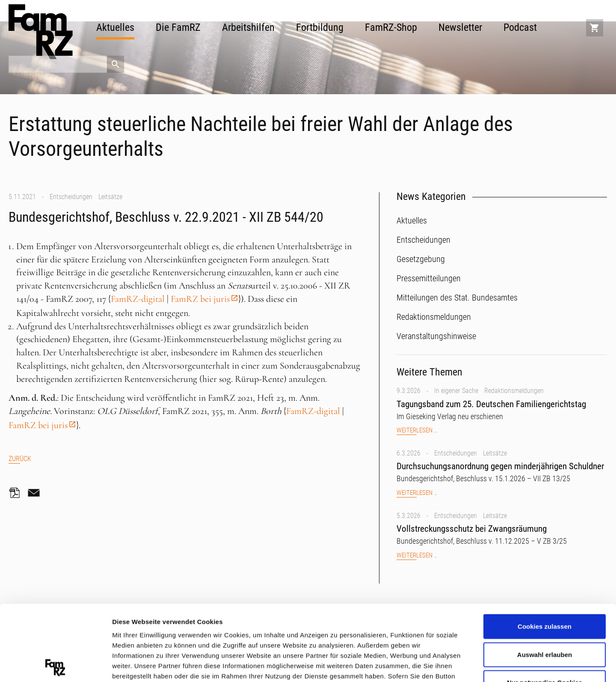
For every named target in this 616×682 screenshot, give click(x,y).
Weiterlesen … (417, 430)
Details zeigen (455, 665)
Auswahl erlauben (545, 579)
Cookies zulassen (545, 551)
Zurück (20, 459)
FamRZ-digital (138, 299)
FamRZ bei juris (200, 299)
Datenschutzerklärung (148, 632)
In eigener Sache (456, 391)
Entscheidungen (71, 197)
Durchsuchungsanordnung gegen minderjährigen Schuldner (500, 466)
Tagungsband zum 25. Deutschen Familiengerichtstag (491, 404)
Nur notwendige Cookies (545, 607)
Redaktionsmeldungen (514, 391)
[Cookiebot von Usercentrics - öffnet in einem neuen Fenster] (55, 665)
